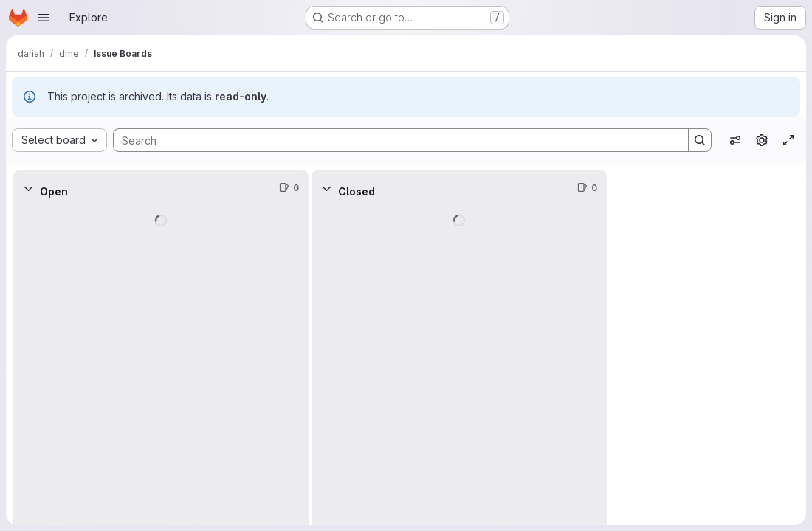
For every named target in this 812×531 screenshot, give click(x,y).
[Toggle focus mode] (788, 140)
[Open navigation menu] (44, 18)
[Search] (393, 140)
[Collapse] (28, 188)
